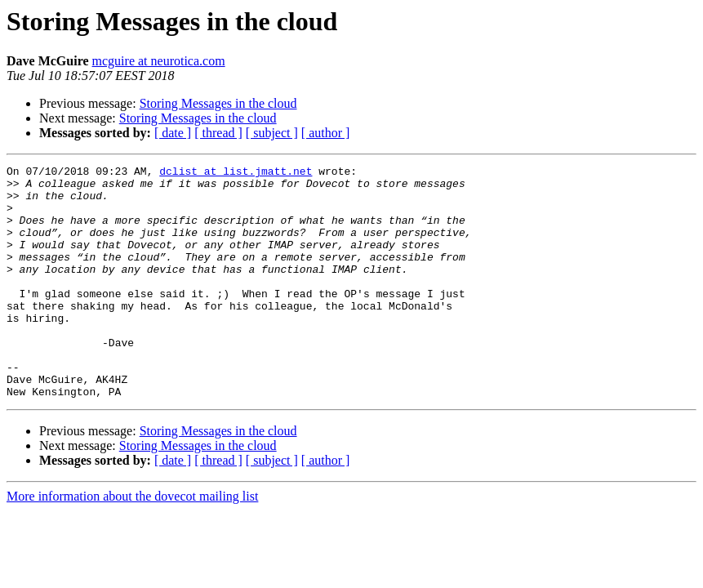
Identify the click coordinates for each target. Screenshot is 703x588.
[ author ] (326, 133)
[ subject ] (272, 133)
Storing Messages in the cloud (218, 103)
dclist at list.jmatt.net (236, 173)
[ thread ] (218, 133)
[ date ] (173, 133)
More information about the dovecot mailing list (132, 543)
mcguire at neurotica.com (159, 61)
